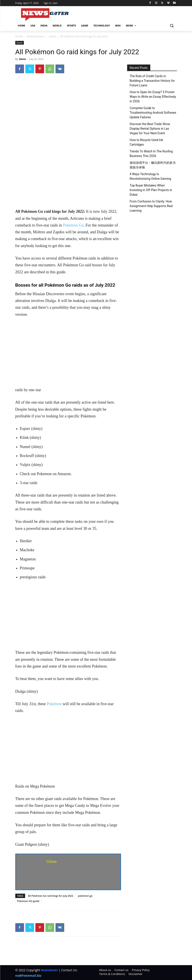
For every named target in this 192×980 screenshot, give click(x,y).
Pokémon (54, 704)
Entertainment (36, 36)
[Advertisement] (68, 176)
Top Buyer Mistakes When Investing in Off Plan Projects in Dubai (151, 190)
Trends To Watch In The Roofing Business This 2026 (151, 154)
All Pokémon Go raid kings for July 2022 (51, 896)
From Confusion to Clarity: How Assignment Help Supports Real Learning (151, 206)
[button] (172, 26)
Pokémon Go (73, 225)
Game (52, 36)
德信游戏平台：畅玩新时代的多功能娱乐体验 (153, 165)
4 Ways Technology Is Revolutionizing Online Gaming (150, 176)
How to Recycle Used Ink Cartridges (146, 142)
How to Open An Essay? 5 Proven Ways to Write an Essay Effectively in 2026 (153, 97)
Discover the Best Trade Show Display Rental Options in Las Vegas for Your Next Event (150, 129)
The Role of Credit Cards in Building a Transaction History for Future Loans (152, 81)
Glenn (22, 59)
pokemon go (85, 896)
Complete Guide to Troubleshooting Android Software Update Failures (153, 113)
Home (19, 36)
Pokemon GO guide (28, 901)
